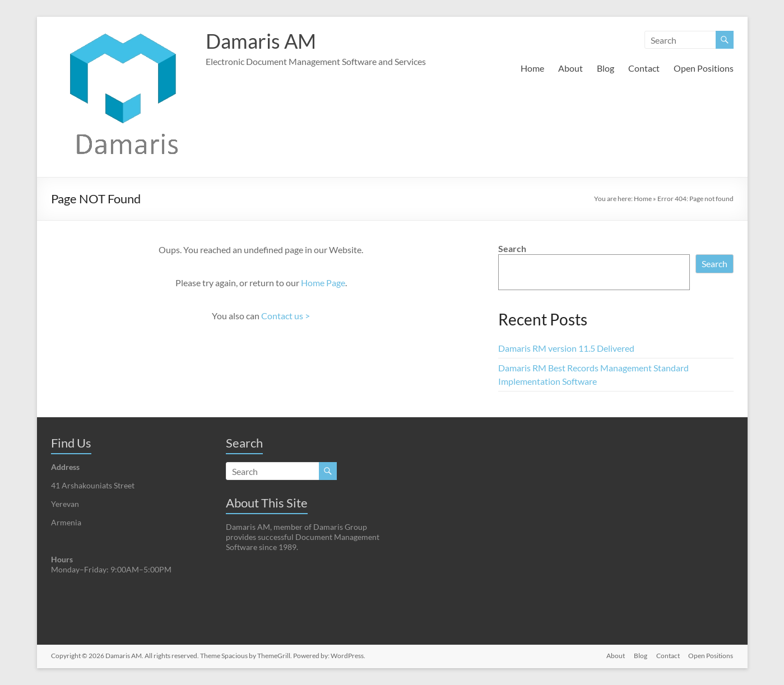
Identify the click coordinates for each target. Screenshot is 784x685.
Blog (606, 68)
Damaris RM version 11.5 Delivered (566, 348)
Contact (644, 68)
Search (512, 248)
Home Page (323, 283)
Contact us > (286, 316)
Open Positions (704, 68)
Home (532, 68)
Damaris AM (261, 41)
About (570, 68)
